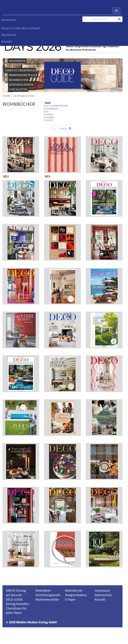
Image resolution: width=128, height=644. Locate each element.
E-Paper (70, 599)
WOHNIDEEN (17, 61)
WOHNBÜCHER (19, 80)
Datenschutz (103, 595)
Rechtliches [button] (9, 35)
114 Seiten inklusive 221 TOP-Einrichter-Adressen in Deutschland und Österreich (104, 243)
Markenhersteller (47, 599)
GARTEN (49, 114)
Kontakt (100, 599)
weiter (65, 128)
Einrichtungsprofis (48, 595)
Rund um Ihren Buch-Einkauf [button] (21, 28)
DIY (47, 112)
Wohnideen (43, 590)
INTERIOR (50, 117)
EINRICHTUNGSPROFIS (20, 70)
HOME (7, 96)
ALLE (48, 103)
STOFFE (49, 120)
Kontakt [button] (6, 41)
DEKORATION (52, 109)
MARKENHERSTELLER (23, 75)
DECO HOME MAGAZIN (56, 106)
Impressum (102, 590)
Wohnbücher (74, 590)
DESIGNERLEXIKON (21, 85)
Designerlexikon (76, 595)
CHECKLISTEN (18, 89)
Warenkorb (9, 20)
